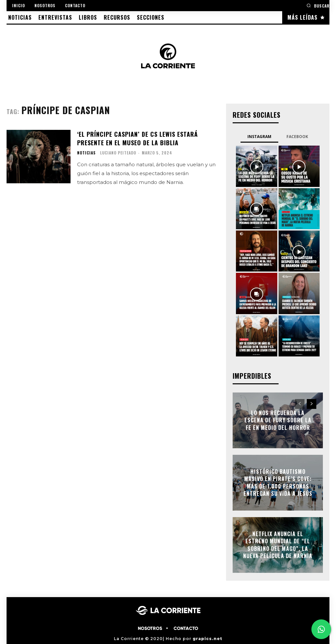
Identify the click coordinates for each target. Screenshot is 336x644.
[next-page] (312, 404)
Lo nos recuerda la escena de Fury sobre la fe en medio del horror (278, 420)
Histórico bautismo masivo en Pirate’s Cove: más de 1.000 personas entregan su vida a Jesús (278, 483)
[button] (318, 5)
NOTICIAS (86, 152)
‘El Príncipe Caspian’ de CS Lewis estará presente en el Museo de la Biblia (137, 138)
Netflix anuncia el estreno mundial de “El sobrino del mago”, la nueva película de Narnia (278, 545)
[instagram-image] (256, 166)
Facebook (297, 137)
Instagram (259, 137)
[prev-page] (300, 404)
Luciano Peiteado (118, 152)
